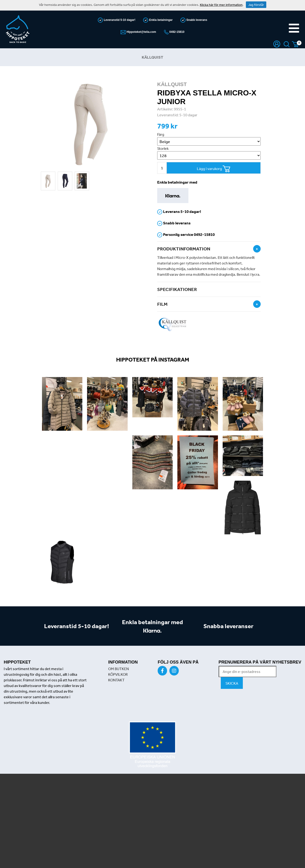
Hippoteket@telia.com (141, 32)
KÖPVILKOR (118, 674)
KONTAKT (116, 680)
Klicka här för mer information (221, 5)
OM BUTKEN (118, 669)
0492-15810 (177, 32)
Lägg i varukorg (214, 169)
